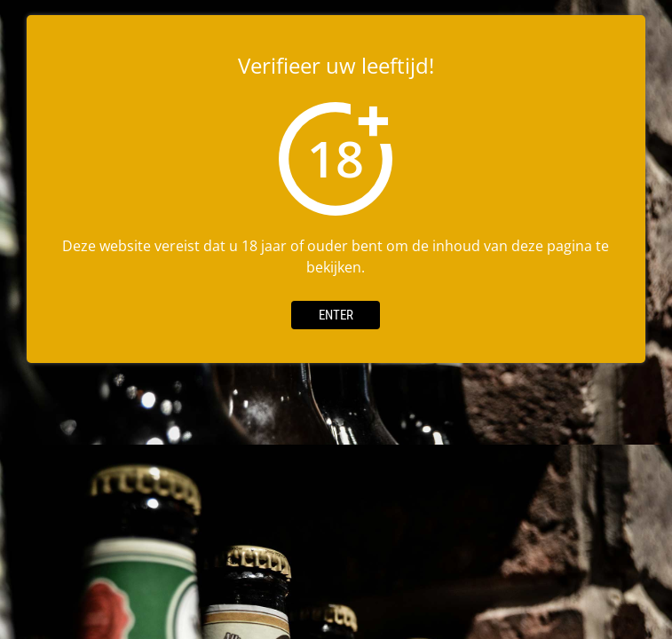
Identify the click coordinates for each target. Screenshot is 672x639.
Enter (336, 315)
